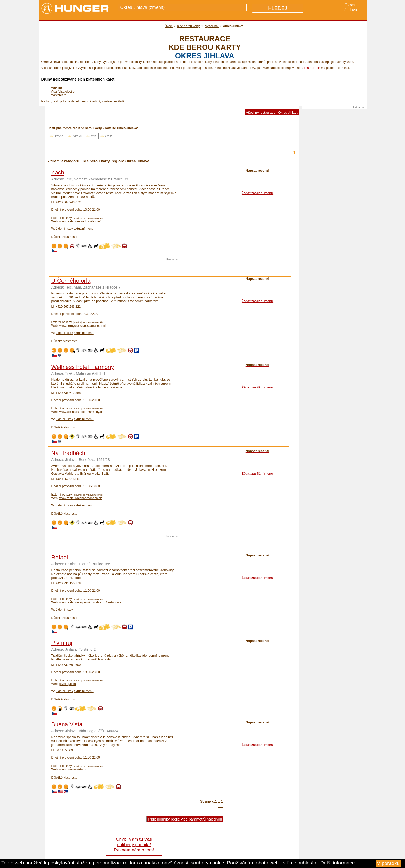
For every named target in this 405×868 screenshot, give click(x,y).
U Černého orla (71, 281)
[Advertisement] (172, 269)
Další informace (337, 863)
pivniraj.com (68, 684)
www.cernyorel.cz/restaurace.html (83, 326)
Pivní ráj (62, 643)
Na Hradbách (68, 453)
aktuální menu (84, 229)
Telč (91, 136)
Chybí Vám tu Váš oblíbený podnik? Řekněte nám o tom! (134, 845)
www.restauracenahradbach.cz (81, 498)
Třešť (106, 136)
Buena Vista (67, 724)
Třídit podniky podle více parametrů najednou (185, 819)
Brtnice (56, 136)
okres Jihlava (205, 56)
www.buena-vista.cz (73, 769)
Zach (58, 173)
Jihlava (75, 136)
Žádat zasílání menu (257, 193)
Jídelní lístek (64, 229)
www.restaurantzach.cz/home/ (80, 221)
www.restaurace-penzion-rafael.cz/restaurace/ (91, 602)
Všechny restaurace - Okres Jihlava (272, 112)
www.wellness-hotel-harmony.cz (81, 412)
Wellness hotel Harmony (83, 367)
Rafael (60, 557)
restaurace (312, 68)
